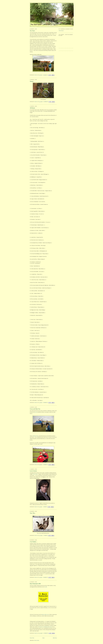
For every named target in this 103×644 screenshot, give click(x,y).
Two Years (32, 31)
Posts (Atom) (37, 640)
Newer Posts (32, 638)
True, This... (33, 513)
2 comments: (45, 465)
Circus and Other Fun (35, 409)
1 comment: (45, 507)
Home (43, 638)
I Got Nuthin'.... (34, 542)
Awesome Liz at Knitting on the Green (45, 627)
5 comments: (45, 403)
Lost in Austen (33, 471)
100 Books (32, 108)
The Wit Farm (61, 31)
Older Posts (55, 638)
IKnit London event (45, 615)
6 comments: (46, 102)
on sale (46, 587)
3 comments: (45, 577)
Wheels (32, 81)
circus (36, 412)
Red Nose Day (35, 436)
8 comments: (45, 75)
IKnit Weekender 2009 (35, 584)
